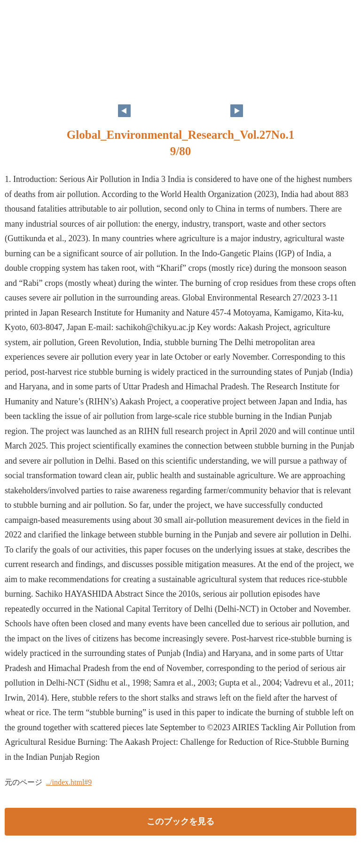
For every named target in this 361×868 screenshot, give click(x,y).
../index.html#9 (69, 782)
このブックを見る (180, 821)
